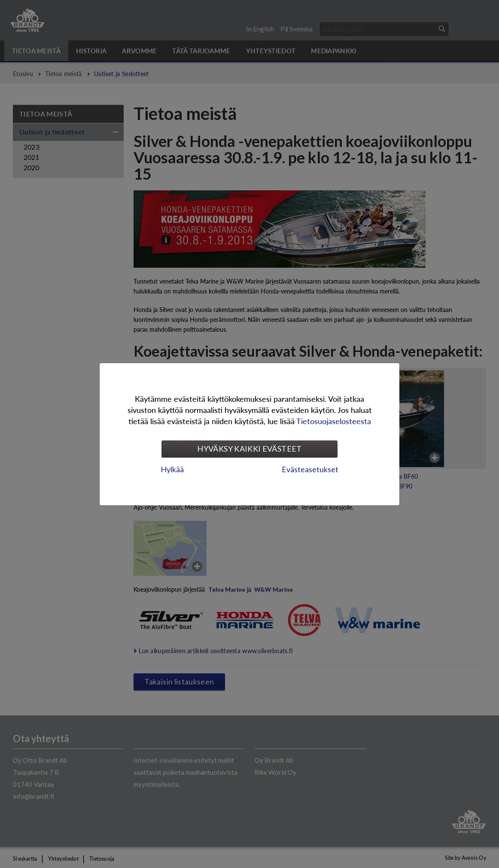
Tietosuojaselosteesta (334, 421)
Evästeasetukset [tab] (310, 469)
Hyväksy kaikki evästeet (249, 449)
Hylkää (172, 469)
